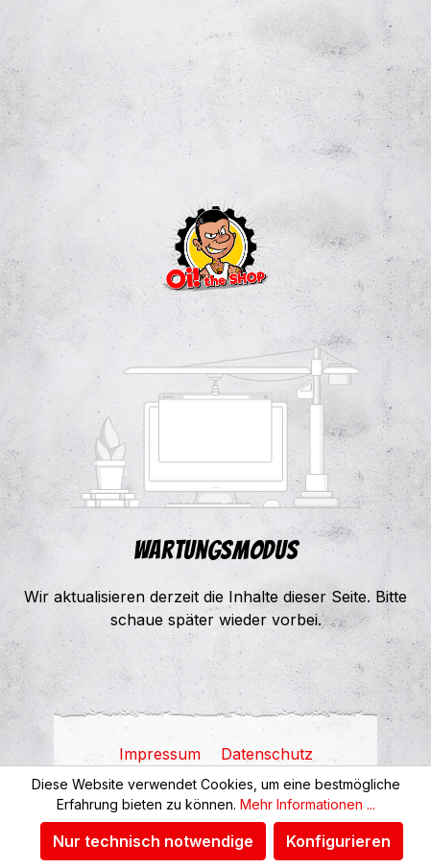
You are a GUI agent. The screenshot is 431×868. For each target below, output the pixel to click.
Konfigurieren (338, 841)
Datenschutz (267, 754)
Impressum (162, 754)
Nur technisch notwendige (153, 841)
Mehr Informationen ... (308, 804)
